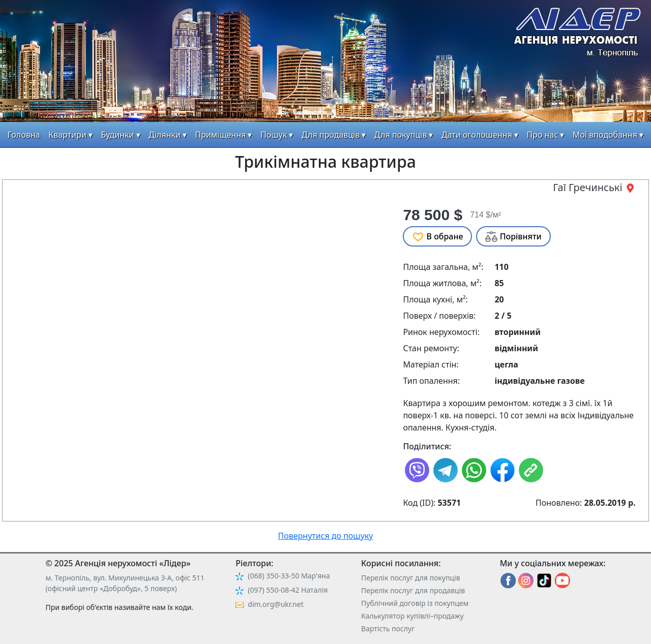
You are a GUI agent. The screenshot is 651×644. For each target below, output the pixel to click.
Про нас (543, 135)
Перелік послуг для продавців (413, 590)
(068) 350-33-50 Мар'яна (289, 576)
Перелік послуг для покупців (411, 578)
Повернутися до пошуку (326, 536)
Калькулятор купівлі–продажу (412, 616)
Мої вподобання (605, 135)
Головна (24, 135)
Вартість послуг (388, 628)
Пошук (274, 135)
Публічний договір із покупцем (415, 603)
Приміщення (221, 135)
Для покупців (401, 135)
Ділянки (165, 135)
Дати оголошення (477, 135)
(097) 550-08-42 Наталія (288, 590)
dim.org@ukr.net (275, 604)
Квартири (67, 135)
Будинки (118, 135)
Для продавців (331, 135)
